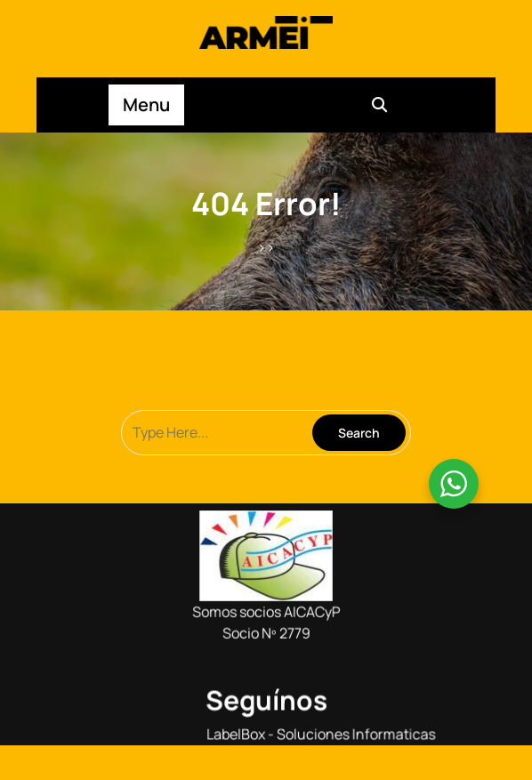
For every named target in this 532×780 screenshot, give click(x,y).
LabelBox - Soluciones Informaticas (319, 730)
